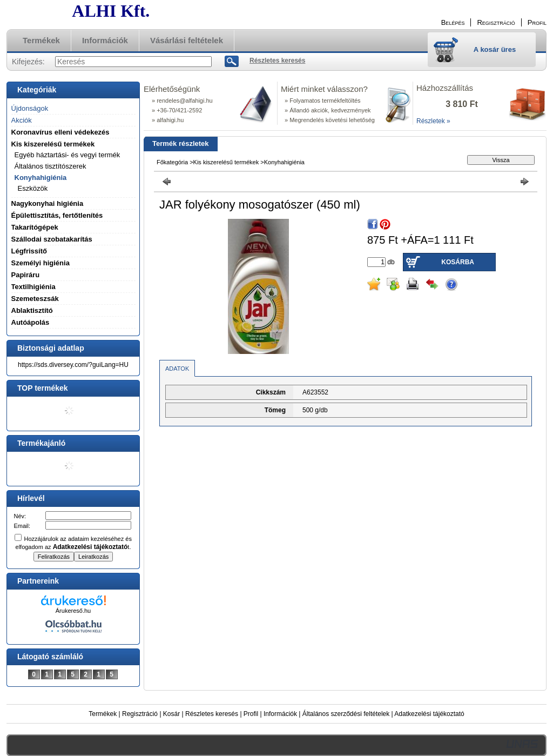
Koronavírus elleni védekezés (60, 132)
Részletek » (433, 121)
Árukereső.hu (73, 611)
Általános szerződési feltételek (346, 714)
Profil (251, 714)
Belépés (453, 22)
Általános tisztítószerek (50, 166)
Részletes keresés (212, 714)
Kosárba (458, 262)
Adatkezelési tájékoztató (429, 714)
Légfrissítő (29, 251)
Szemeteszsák (35, 299)
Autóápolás (31, 322)
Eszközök (33, 188)
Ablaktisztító (32, 310)
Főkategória (172, 162)
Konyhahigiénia (284, 162)
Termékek (103, 714)
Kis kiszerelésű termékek (226, 162)
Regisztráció (140, 714)
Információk (280, 714)
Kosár (171, 714)
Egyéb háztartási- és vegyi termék (68, 155)
